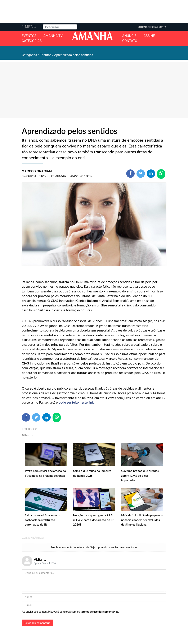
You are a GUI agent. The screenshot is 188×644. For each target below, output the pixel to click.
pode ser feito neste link (76, 402)
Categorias (32, 41)
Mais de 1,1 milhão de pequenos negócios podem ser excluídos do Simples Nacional (142, 520)
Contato (130, 41)
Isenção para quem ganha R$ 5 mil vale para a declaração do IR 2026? (93, 520)
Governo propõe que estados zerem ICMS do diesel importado (140, 475)
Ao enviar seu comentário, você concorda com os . (70, 612)
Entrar (142, 27)
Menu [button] (31, 27)
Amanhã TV (53, 36)
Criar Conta (159, 27)
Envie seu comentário (37, 623)
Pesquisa (43, 25)
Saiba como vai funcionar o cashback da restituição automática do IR (42, 520)
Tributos (27, 435)
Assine (149, 36)
